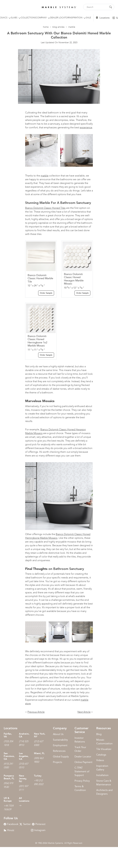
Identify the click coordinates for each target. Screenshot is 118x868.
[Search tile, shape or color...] (99, 7)
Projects (58, 762)
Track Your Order (80, 749)
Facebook (11, 824)
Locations (103, 18)
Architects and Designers (104, 792)
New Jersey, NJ (23, 779)
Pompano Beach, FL (9, 777)
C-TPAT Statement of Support (82, 771)
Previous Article (36, 712)
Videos (100, 760)
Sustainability (60, 740)
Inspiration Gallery (102, 768)
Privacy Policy (82, 781)
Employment (60, 745)
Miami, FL (39, 753)
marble (45, 176)
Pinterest (39, 824)
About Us (58, 734)
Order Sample (46, 293)
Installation (102, 775)
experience (86, 127)
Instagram (38, 830)
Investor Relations (80, 740)
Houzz (9, 830)
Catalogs (101, 755)
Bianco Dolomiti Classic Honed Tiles (45, 208)
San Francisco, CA (9, 756)
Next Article (84, 712)
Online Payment (83, 762)
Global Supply (61, 757)
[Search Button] (111, 7)
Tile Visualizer (104, 749)
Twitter (25, 824)
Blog (99, 734)
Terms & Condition (80, 788)
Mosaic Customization (104, 742)
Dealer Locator (83, 757)
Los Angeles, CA (24, 756)
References (59, 751)
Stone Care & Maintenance (104, 783)
